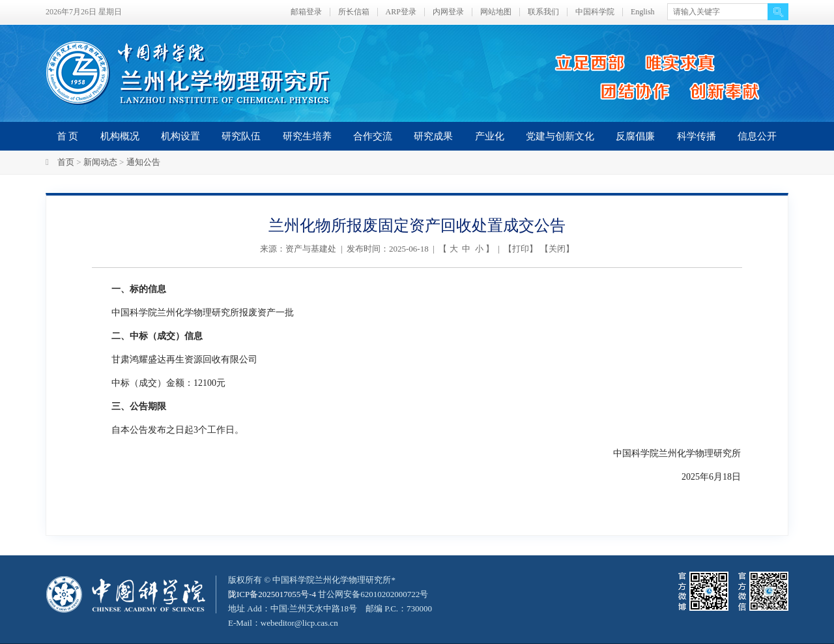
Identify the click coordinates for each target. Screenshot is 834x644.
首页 (66, 162)
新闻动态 (100, 162)
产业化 (490, 136)
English (643, 12)
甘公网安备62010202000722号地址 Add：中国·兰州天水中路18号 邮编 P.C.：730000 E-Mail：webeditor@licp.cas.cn (330, 608)
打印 (521, 249)
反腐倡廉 (635, 136)
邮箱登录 (306, 12)
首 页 (68, 136)
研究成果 (433, 136)
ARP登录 (401, 12)
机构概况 (120, 136)
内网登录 (448, 12)
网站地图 (496, 12)
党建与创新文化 (560, 136)
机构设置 (180, 136)
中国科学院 (595, 12)
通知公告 (143, 162)
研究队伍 (241, 136)
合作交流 (373, 136)
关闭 (557, 249)
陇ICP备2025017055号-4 (272, 594)
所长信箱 (354, 12)
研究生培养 (307, 136)
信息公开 (757, 136)
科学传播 (697, 136)
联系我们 (543, 12)
